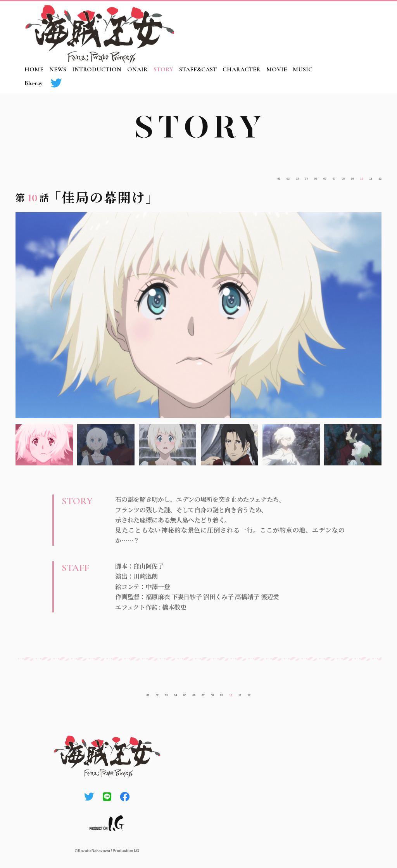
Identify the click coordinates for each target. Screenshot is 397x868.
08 (318, 176)
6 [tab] (353, 445)
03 (244, 176)
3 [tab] (168, 445)
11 (362, 176)
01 (214, 176)
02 (229, 176)
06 (288, 176)
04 (259, 176)
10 (347, 176)
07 (303, 176)
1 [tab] (44, 445)
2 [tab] (106, 445)
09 (333, 176)
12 (377, 176)
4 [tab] (230, 445)
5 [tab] (291, 445)
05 (273, 176)
